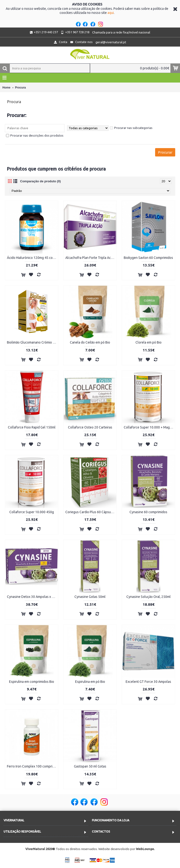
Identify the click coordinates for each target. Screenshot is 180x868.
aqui (111, 13)
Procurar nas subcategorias (131, 128)
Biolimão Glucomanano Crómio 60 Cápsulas (32, 342)
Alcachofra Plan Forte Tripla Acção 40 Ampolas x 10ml (91, 258)
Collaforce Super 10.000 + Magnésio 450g (149, 427)
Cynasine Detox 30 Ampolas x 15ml (32, 597)
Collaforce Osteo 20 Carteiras (90, 427)
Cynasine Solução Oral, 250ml (149, 597)
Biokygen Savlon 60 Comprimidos (148, 258)
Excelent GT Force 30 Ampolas (148, 682)
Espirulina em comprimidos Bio (32, 682)
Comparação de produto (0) (40, 181)
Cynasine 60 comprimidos (148, 512)
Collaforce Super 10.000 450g (32, 512)
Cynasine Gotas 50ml (90, 597)
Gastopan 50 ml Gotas (90, 766)
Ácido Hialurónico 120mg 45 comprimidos (32, 258)
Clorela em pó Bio (149, 342)
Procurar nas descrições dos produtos (35, 135)
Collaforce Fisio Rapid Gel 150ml (32, 427)
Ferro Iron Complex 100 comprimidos (32, 766)
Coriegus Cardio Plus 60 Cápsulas (90, 512)
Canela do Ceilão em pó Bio (90, 342)
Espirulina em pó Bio (90, 682)
